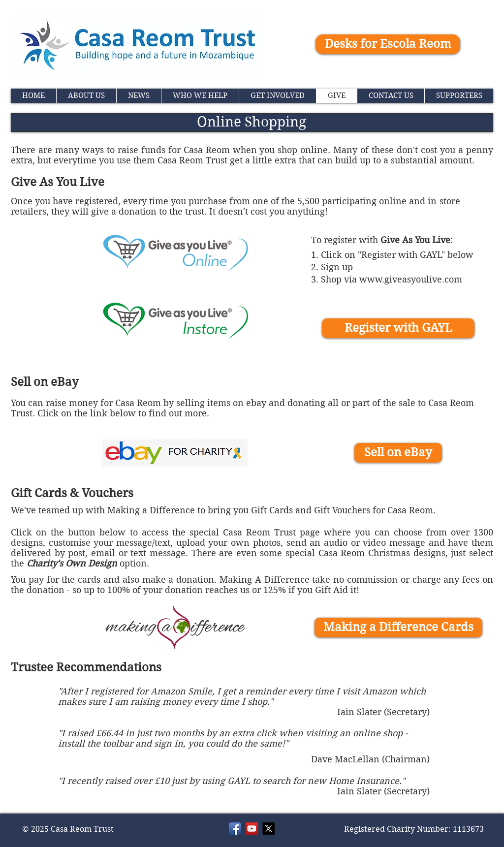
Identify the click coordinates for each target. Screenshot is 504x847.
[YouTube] (252, 829)
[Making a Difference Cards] (398, 627)
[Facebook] (235, 829)
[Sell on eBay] (398, 453)
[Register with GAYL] (398, 328)
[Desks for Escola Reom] (388, 44)
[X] (268, 829)
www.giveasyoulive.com (411, 279)
